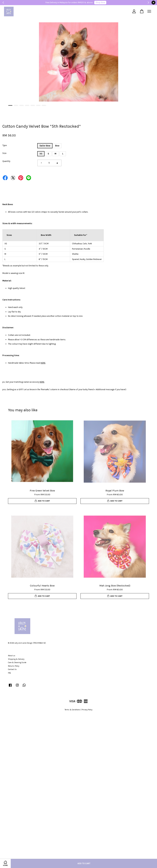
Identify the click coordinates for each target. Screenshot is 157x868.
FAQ (9, 673)
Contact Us (12, 669)
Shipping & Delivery (16, 659)
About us (12, 656)
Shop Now (100, 2)
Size (4, 153)
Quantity (6, 161)
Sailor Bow (45, 146)
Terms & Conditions (72, 710)
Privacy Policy (87, 710)
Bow (57, 146)
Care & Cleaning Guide (17, 663)
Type (5, 145)
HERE (43, 363)
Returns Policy (14, 666)
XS (41, 154)
